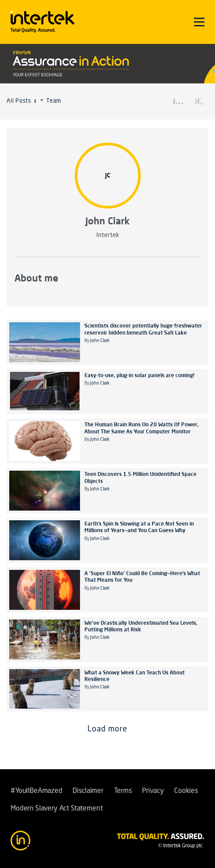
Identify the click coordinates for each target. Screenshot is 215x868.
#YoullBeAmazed (36, 791)
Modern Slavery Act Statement (57, 809)
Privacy (153, 791)
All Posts (19, 101)
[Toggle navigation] (199, 22)
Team (54, 101)
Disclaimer (88, 791)
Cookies (186, 791)
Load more (108, 729)
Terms (123, 791)
